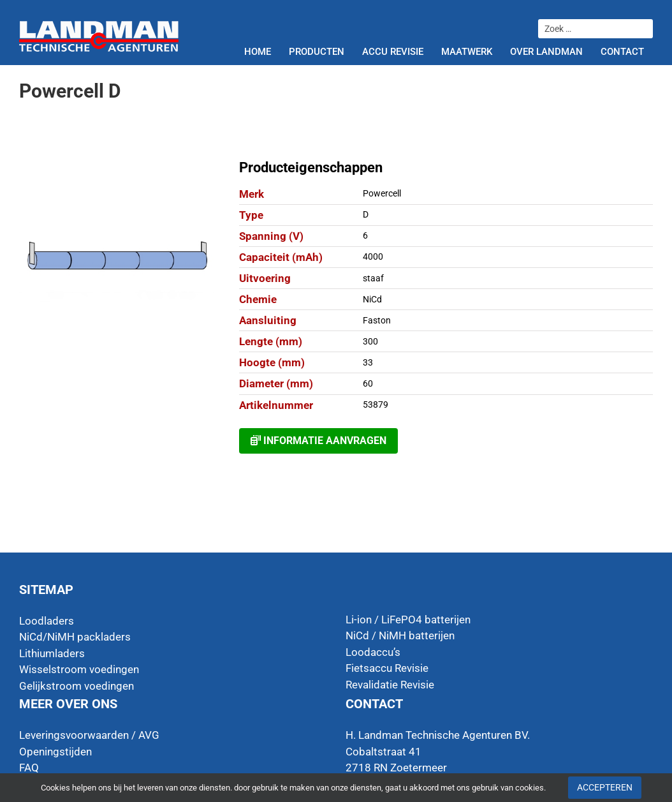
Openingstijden (55, 752)
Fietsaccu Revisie (387, 668)
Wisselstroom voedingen (79, 669)
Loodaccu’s (373, 652)
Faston (377, 320)
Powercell (382, 193)
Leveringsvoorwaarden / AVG (89, 735)
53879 (376, 405)
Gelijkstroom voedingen (77, 686)
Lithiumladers (52, 653)
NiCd (372, 299)
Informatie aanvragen (318, 441)
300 (370, 341)
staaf (373, 278)
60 (368, 383)
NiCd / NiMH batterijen (400, 635)
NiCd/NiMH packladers (75, 637)
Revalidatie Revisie (390, 685)
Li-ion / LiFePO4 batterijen (408, 620)
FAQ (29, 768)
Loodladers (47, 621)
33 (368, 362)
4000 (373, 256)
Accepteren (605, 787)
